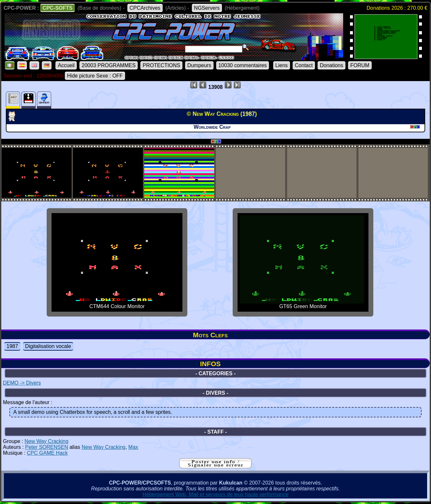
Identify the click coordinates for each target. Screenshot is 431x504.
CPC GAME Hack (47, 453)
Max (133, 447)
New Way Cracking (47, 441)
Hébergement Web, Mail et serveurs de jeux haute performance (216, 494)
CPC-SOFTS (57, 8)
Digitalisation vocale (48, 346)
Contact (304, 65)
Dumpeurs (199, 65)
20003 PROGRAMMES (109, 65)
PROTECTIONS (161, 65)
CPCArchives (145, 8)
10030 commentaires (243, 65)
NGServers (207, 8)
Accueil (66, 65)
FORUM (360, 65)
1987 (12, 346)
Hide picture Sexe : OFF (95, 76)
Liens (282, 65)
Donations (332, 65)
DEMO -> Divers (22, 383)
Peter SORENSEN (46, 447)
